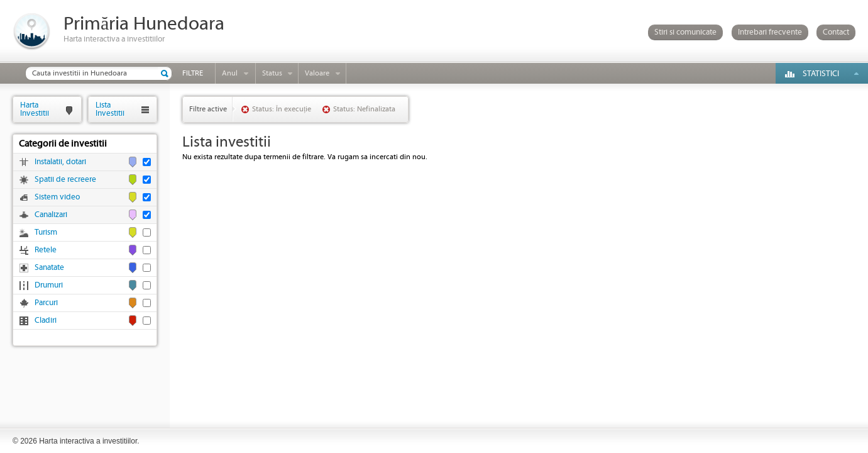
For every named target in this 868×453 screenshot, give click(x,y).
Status (272, 73)
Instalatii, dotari (60, 162)
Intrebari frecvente (770, 32)
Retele (46, 250)
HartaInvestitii (35, 109)
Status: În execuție (282, 109)
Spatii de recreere (65, 180)
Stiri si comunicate (685, 32)
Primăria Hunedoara (144, 24)
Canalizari (51, 215)
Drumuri (49, 285)
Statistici (821, 74)
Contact (836, 32)
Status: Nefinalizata (364, 109)
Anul (230, 73)
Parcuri (46, 303)
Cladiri (46, 321)
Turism (46, 232)
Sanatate (49, 268)
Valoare (317, 73)
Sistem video (57, 197)
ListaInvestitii (110, 109)
